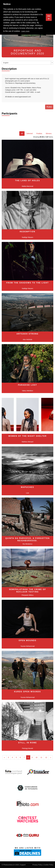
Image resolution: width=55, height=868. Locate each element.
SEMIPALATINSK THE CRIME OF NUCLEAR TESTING (27, 591)
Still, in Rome (27, 743)
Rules (49, 107)
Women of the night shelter (27, 436)
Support (23, 865)
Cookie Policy (48, 865)
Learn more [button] (25, 31)
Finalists (39, 134)
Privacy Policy (37, 865)
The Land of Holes (27, 181)
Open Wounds (27, 640)
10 (36, 757)
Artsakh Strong (27, 334)
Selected (30, 134)
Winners (49, 134)
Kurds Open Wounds (27, 692)
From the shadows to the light (27, 283)
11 (41, 757)
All (22, 134)
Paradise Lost (27, 385)
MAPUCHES (27, 487)
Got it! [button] (49, 17)
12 (46, 757)
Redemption (28, 232)
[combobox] (27, 63)
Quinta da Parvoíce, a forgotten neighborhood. (27, 539)
